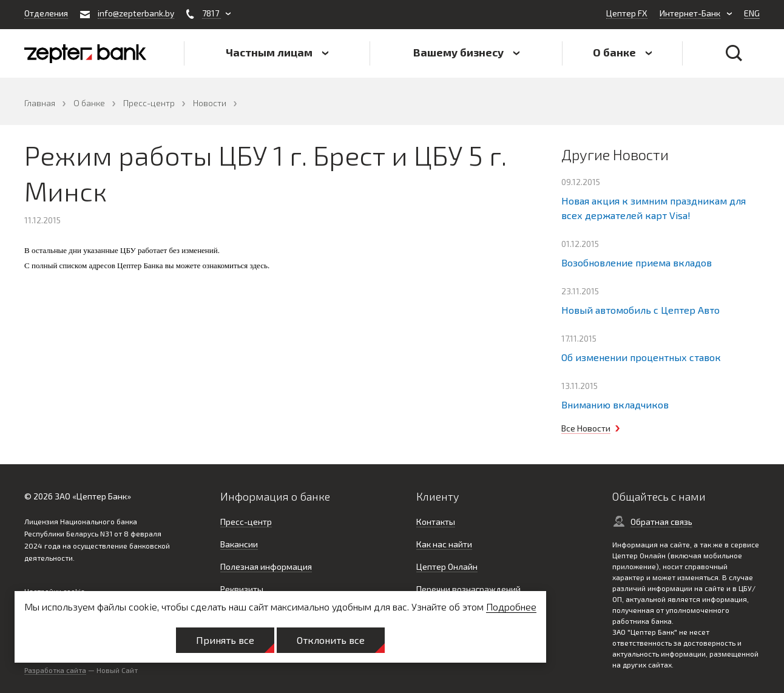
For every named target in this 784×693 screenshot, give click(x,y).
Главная (40, 103)
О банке (89, 103)
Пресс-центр (149, 103)
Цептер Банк (102, 496)
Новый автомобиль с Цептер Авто (640, 310)
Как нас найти (444, 544)
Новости (210, 103)
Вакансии (239, 544)
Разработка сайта (55, 670)
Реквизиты (242, 589)
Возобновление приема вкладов (637, 262)
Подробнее (511, 607)
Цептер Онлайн (447, 566)
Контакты (436, 522)
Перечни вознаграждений (468, 589)
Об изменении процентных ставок (641, 357)
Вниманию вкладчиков (615, 404)
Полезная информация (266, 566)
